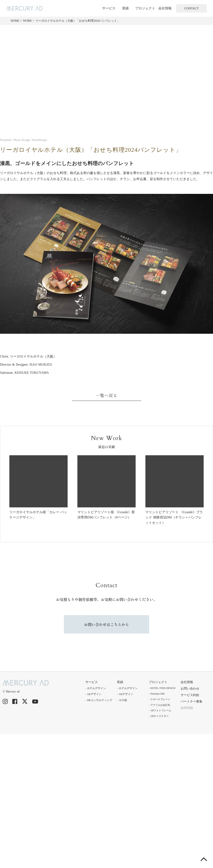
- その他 (122, 700)
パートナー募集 (191, 701)
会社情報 (165, 8)
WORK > (29, 21)
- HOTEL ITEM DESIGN (162, 688)
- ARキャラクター (159, 716)
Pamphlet (6, 140)
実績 (125, 8)
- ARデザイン (93, 694)
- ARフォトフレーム (160, 710)
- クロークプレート (160, 699)
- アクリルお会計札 (160, 705)
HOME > (16, 21)
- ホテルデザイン (96, 688)
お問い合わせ (190, 689)
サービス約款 (190, 695)
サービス (109, 8)
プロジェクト (145, 8)
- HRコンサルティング (99, 700)
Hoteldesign (39, 140)
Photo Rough (22, 140)
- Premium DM (157, 694)
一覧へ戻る (107, 395)
